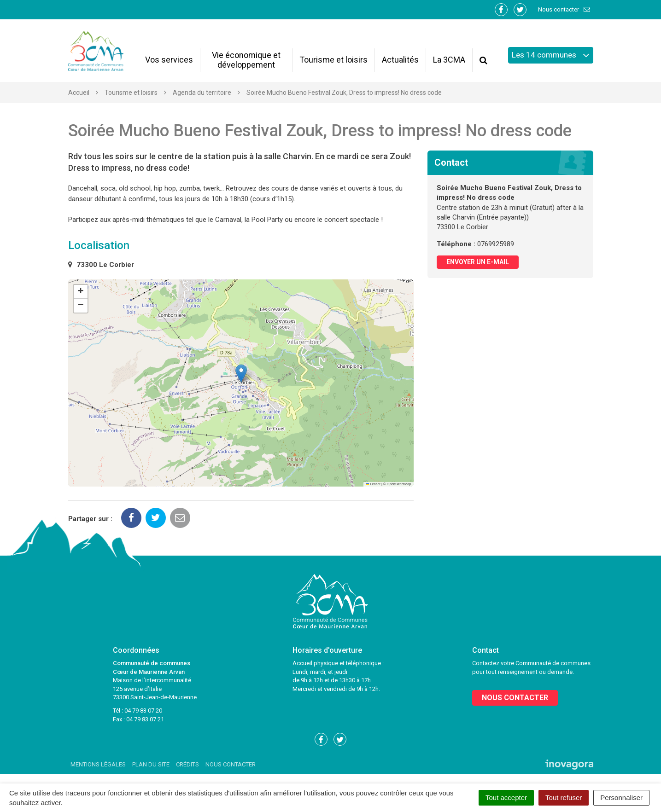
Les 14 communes (551, 55)
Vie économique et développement (246, 60)
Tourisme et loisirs (333, 60)
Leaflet (373, 484)
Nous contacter (564, 9)
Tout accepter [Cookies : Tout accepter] (506, 797)
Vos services (169, 60)
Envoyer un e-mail (478, 262)
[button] (241, 374)
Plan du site (151, 764)
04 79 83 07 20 (143, 710)
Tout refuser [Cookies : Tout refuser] (564, 797)
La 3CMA (449, 60)
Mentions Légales (98, 764)
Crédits (187, 764)
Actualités (400, 60)
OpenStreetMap (399, 484)
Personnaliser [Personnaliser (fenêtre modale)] (621, 797)
